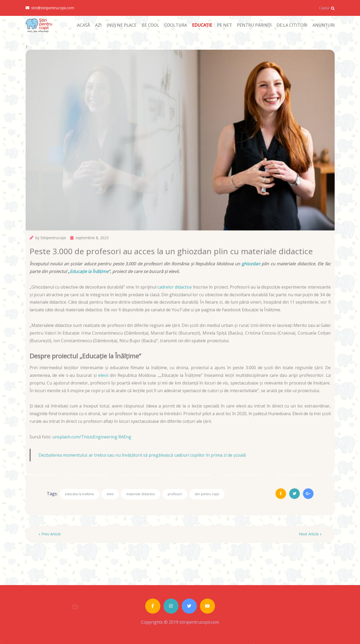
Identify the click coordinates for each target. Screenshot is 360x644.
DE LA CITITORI (292, 25)
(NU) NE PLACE (122, 25)
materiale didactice (141, 494)
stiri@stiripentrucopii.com (50, 8)
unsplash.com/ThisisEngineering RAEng (92, 437)
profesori (175, 494)
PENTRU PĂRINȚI (254, 25)
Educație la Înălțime (89, 271)
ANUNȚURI (324, 25)
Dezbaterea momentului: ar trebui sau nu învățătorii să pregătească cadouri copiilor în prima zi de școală (142, 455)
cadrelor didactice (175, 287)
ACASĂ (84, 25)
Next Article (310, 534)
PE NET (225, 25)
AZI (98, 25)
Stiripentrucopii (53, 238)
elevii (103, 375)
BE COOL (150, 25)
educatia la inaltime (80, 494)
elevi (110, 494)
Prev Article (50, 534)
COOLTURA (176, 25)
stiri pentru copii (207, 494)
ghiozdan (251, 264)
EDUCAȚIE (202, 25)
